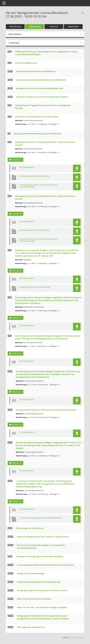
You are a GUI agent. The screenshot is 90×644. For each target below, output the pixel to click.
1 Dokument (14, 43)
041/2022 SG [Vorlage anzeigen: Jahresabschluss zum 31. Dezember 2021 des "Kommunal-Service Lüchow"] (17, 214)
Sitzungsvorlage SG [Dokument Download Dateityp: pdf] (27, 167)
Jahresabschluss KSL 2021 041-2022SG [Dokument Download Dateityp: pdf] (34, 230)
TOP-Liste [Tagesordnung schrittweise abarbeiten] (54, 27)
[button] (77, 168)
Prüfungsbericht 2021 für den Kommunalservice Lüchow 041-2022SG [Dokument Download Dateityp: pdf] (38, 240)
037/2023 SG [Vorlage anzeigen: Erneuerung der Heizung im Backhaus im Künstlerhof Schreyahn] (17, 425)
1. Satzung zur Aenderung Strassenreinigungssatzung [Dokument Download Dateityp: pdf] (41, 518)
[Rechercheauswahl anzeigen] (82, 13)
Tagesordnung (35, 27)
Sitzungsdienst (77, 638)
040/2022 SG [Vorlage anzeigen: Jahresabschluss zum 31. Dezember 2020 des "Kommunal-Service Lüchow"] (17, 160)
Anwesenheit (73, 27)
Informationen (15, 27)
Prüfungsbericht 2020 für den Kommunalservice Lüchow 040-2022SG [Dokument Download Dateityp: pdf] (38, 186)
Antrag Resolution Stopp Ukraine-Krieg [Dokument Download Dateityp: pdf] (35, 287)
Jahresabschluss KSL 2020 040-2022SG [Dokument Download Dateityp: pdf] (34, 176)
